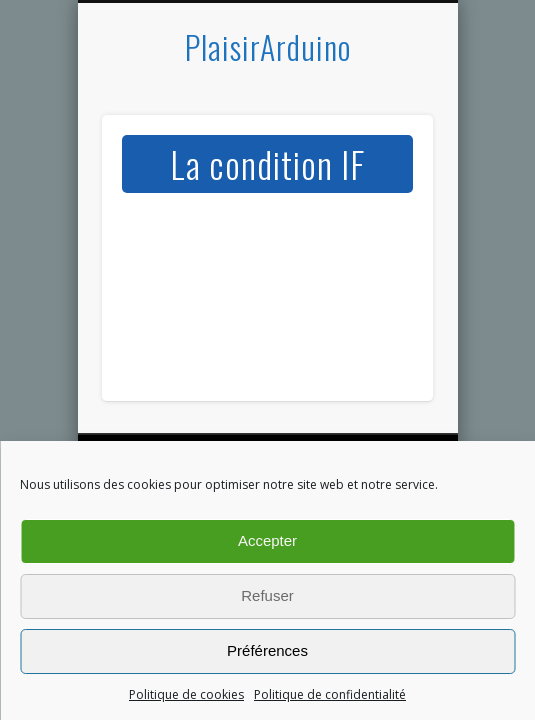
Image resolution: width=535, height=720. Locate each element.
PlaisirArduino (268, 46)
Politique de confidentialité (330, 694)
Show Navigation (384, 179)
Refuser (267, 595)
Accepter (267, 540)
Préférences (267, 650)
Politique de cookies (186, 694)
